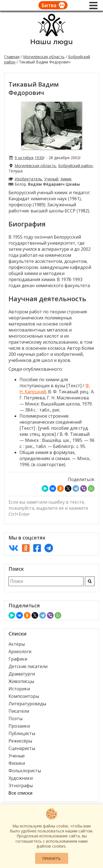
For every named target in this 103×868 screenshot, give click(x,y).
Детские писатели (28, 666)
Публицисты (22, 733)
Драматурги (22, 674)
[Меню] (93, 6)
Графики (18, 659)
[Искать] (90, 581)
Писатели (19, 711)
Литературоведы (27, 704)
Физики (17, 763)
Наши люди (51, 42)
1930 (39, 158)
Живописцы (21, 681)
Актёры (17, 644)
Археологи (20, 651)
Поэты (16, 719)
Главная (12, 57)
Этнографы (21, 786)
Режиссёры (20, 741)
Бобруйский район (75, 166)
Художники (21, 778)
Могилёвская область (44, 57)
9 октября (24, 158)
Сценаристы (22, 748)
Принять (51, 858)
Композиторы (24, 696)
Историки (19, 689)
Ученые (17, 756)
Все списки (20, 793)
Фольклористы (25, 771)
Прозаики (19, 726)
